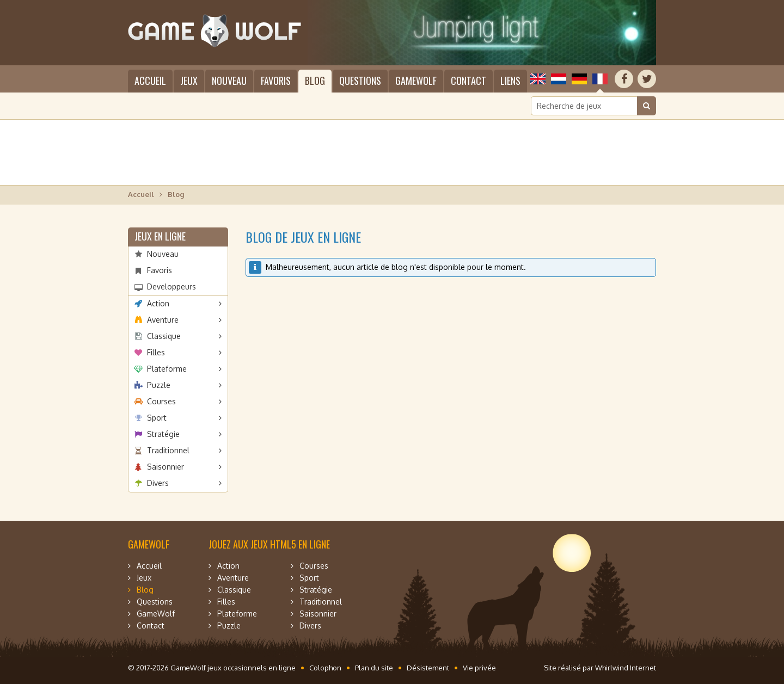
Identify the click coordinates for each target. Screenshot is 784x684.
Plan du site (374, 668)
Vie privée (479, 668)
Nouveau (229, 81)
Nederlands (559, 79)
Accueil (150, 81)
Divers (158, 483)
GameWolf (416, 81)
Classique (164, 336)
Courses (161, 401)
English (538, 79)
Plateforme (167, 369)
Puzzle (159, 385)
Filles (156, 352)
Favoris (276, 81)
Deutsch (579, 79)
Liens (510, 81)
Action (158, 303)
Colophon (325, 668)
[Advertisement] (392, 152)
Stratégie (163, 434)
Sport (157, 418)
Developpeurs (171, 286)
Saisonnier (166, 467)
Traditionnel (168, 450)
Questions (360, 81)
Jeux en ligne (160, 236)
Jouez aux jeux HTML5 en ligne (269, 544)
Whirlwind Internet (626, 668)
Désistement (428, 668)
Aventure (163, 320)
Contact (468, 81)
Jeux (189, 81)
